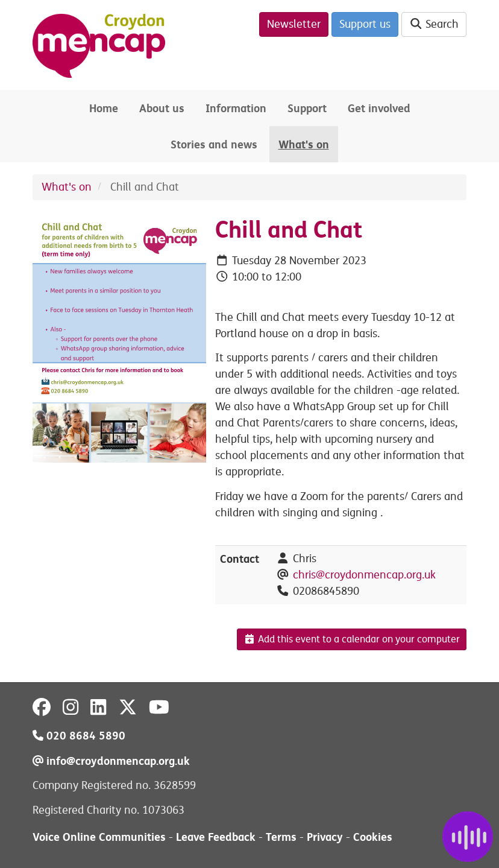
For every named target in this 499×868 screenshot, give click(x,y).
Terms (281, 837)
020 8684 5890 (79, 736)
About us (162, 108)
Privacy (325, 837)
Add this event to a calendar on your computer (352, 639)
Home (104, 108)
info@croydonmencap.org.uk (111, 761)
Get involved (379, 108)
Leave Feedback (216, 837)
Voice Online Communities (99, 837)
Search (434, 24)
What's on (304, 144)
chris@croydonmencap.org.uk (364, 575)
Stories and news (214, 144)
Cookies (373, 837)
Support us (365, 24)
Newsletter (294, 24)
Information (236, 108)
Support (307, 108)
